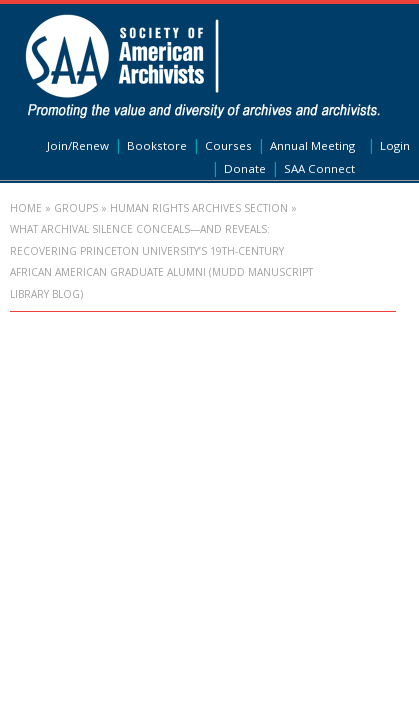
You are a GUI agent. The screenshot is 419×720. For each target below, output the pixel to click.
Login (395, 145)
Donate (245, 168)
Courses (228, 145)
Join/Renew (78, 145)
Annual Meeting (312, 145)
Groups (76, 208)
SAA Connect (319, 168)
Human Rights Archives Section (199, 208)
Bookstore (157, 145)
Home (26, 208)
